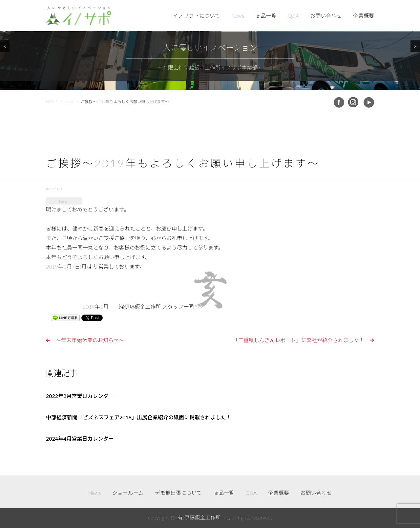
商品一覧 (266, 16)
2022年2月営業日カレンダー (80, 396)
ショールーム (128, 493)
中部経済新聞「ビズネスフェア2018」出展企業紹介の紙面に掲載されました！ (139, 417)
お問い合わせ (326, 16)
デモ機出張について (178, 493)
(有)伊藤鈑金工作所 (199, 517)
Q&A (293, 16)
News (238, 16)
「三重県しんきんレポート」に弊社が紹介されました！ (299, 340)
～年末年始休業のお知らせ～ (90, 340)
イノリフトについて (197, 16)
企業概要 (364, 16)
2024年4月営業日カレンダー (80, 439)
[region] (210, 45)
